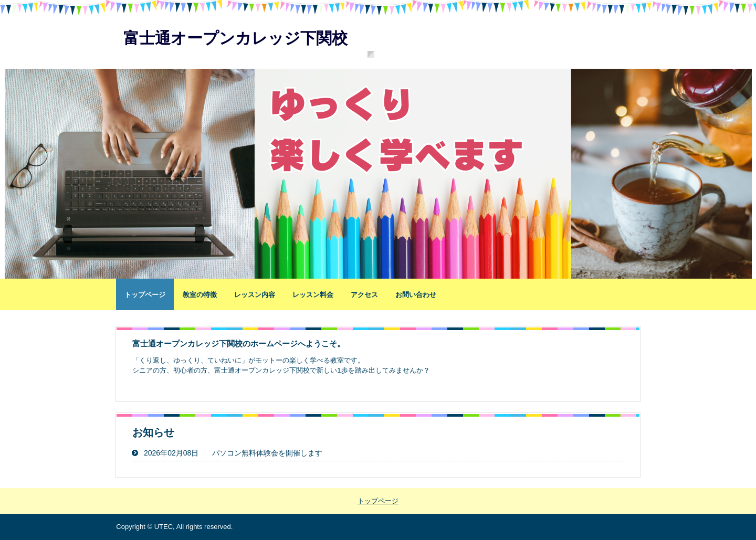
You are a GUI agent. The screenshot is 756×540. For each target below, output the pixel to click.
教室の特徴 (200, 295)
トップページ (145, 295)
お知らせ (153, 432)
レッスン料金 (313, 295)
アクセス (364, 295)
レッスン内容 (255, 295)
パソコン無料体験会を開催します (267, 453)
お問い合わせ (416, 295)
